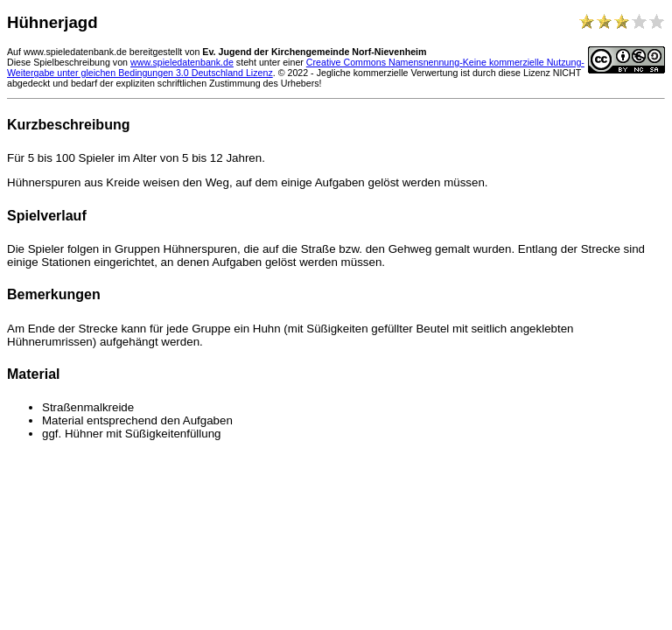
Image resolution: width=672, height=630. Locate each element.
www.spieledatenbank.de (182, 62)
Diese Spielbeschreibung (59, 62)
